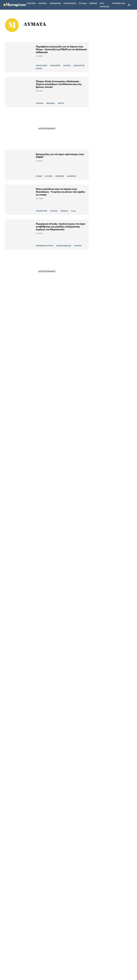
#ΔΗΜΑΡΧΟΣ (53, 65)
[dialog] (23, 943)
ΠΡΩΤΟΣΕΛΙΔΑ (119, 3)
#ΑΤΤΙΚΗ (37, 351)
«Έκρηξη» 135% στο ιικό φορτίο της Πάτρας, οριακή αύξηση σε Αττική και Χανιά (54, 335)
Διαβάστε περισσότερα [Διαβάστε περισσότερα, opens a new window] (26, 935)
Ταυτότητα (69, 945)
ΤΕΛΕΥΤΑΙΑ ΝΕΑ (100, 336)
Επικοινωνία (85, 945)
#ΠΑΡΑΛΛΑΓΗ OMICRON (43, 683)
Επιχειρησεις (70, 3)
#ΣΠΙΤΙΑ (59, 103)
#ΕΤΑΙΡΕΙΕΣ (57, 176)
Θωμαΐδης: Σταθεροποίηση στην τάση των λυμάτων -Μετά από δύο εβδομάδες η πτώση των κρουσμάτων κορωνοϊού (56, 525)
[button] (23, 973)
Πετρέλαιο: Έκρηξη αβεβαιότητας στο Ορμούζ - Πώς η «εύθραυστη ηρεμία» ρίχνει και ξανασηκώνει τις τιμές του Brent (109, 348)
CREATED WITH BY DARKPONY (114, 970)
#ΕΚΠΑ (63, 680)
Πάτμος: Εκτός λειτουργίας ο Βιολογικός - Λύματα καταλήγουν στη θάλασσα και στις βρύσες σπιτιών (56, 84)
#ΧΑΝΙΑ (55, 351)
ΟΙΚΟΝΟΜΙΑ (104, 356)
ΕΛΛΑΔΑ (102, 375)
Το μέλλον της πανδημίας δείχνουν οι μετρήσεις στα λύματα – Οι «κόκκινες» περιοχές (54, 490)
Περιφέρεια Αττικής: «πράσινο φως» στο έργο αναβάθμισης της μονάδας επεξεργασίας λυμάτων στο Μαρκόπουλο (56, 227)
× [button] (40, 912)
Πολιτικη (31, 3)
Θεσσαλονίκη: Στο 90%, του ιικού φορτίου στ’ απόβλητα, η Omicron (56, 697)
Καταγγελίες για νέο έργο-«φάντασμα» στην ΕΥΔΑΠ (55, 156)
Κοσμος (93, 3)
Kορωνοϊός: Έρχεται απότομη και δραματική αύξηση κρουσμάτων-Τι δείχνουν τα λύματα (52, 803)
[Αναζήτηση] (134, 5)
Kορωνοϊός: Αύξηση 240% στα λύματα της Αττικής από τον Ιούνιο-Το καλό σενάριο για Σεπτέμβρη (56, 559)
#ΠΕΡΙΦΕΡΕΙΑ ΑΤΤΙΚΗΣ (42, 246)
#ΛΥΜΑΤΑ (65, 65)
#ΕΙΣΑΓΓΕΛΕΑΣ (39, 65)
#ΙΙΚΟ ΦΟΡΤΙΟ (63, 319)
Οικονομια (55, 3)
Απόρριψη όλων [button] (32, 968)
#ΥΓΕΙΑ (75, 319)
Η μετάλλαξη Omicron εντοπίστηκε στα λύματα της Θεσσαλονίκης (55, 767)
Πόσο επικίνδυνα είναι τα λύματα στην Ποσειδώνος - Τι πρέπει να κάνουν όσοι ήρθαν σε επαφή (55, 192)
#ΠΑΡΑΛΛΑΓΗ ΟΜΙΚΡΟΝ (59, 648)
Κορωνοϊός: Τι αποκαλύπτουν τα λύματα (55, 835)
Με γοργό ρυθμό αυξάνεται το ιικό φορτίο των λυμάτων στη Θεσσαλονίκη (56, 593)
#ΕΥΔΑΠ (51, 68)
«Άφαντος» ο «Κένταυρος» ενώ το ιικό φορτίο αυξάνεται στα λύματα (54, 299)
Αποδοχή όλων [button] (14, 968)
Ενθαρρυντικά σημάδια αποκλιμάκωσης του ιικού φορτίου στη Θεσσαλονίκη (55, 871)
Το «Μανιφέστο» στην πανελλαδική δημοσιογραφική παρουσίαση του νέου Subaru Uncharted (107, 385)
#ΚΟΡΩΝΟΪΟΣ (39, 319)
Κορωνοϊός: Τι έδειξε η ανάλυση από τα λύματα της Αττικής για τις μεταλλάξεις (55, 732)
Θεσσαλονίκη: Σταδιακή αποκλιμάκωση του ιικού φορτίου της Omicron (55, 627)
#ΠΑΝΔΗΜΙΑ (52, 680)
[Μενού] (129, 5)
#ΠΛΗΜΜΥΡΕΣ (39, 211)
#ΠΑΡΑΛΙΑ (62, 211)
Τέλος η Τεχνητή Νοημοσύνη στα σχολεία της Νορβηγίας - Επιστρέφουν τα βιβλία (109, 402)
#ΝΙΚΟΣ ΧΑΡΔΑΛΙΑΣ (61, 246)
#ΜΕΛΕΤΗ (61, 749)
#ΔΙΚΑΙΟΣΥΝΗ (39, 68)
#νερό (71, 211)
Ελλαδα (83, 3)
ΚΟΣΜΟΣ (102, 408)
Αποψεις (43, 3)
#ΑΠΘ (65, 613)
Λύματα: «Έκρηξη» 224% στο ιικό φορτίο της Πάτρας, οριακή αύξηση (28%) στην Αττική (55, 370)
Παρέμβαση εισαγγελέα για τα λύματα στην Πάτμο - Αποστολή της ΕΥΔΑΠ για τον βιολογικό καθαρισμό (56, 49)
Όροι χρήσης (52, 945)
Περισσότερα (44, 904)
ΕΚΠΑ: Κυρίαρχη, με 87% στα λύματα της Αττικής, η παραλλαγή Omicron (56, 662)
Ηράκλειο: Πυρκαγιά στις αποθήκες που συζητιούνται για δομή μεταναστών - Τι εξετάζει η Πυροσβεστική (108, 367)
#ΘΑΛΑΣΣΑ (48, 103)
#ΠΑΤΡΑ (46, 351)
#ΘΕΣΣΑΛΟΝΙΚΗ (54, 613)
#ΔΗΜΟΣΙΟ (69, 176)
